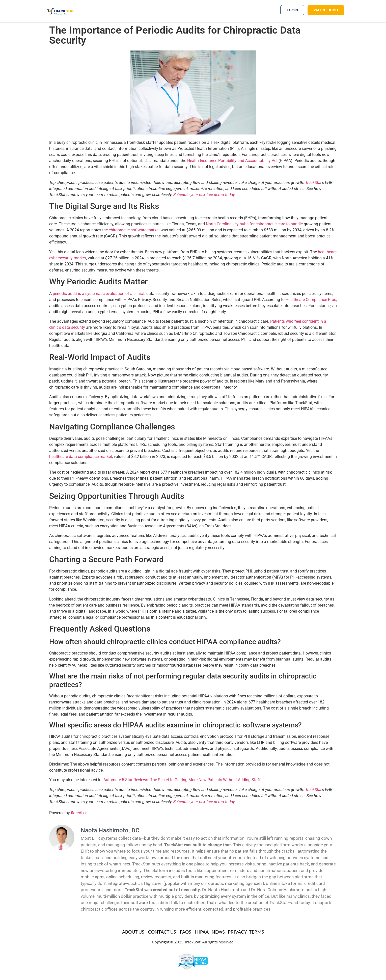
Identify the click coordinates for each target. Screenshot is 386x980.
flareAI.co (79, 813)
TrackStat (313, 183)
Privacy (237, 932)
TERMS (257, 932)
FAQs (186, 932)
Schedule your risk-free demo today (204, 195)
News (218, 932)
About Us (133, 932)
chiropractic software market (134, 230)
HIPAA (202, 932)
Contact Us (162, 932)
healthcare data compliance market (81, 457)
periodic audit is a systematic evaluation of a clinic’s (99, 294)
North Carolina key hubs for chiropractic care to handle (254, 224)
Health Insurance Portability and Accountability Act (232, 161)
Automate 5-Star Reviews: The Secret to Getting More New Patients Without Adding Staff (182, 780)
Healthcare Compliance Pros (311, 300)
